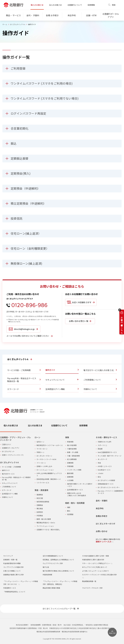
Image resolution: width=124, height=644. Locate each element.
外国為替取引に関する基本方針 (93, 560)
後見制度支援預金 (43, 502)
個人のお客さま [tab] (11, 425)
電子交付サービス (8, 474)
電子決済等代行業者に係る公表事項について (58, 571)
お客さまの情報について (12, 571)
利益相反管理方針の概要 (12, 563)
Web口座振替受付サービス (107, 452)
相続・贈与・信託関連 (75, 503)
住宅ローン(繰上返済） (26, 233)
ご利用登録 (18, 68)
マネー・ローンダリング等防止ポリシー (97, 563)
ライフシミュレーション (45, 526)
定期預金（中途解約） (25, 188)
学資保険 (70, 466)
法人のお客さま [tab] (35, 425)
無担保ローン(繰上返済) (26, 263)
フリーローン (41, 463)
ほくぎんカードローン (44, 456)
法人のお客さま (55, 5)
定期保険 (70, 463)
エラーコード (7, 490)
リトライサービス (43, 483)
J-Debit (100, 473)
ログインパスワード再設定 (28, 113)
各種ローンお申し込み (44, 466)
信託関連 (70, 514)
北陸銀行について (75, 5)
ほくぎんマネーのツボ (105, 524)
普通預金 (40, 495)
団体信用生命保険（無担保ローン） (49, 479)
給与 (99, 477)
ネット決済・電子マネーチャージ (110, 456)
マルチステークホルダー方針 (92, 588)
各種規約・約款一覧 (10, 560)
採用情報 (91, 5)
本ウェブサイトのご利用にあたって (95, 567)
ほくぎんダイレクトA (18, 24)
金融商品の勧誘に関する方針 (14, 575)
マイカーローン (42, 449)
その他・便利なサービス (106, 437)
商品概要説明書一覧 (89, 581)
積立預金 (40, 509)
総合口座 (40, 498)
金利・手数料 (102, 501)
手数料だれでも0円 (104, 442)
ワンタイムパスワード (42, 83)
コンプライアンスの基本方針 (13, 567)
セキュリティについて (10, 483)
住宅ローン (40, 442)
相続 (69, 507)
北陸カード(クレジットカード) (13, 455)
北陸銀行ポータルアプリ (11, 448)
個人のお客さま (37, 5)
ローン (37, 437)
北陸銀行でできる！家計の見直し (48, 530)
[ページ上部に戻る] (112, 632)
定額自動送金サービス (106, 484)
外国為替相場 (47, 575)
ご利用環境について (9, 487)
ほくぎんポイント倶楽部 (106, 480)
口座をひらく (7, 444)
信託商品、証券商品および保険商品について (58, 560)
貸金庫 (100, 449)
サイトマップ (8, 556)
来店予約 (100, 508)
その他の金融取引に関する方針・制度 (95, 556)
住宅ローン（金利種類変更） (30, 248)
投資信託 (17, 218)
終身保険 (70, 442)
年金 (99, 463)
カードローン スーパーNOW (46, 459)
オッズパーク (102, 459)
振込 (14, 143)
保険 (67, 437)
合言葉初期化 (20, 128)
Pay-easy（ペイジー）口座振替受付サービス (110, 492)
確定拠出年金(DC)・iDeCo (46, 523)
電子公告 (46, 567)
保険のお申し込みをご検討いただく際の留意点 (77, 494)
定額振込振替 (20, 158)
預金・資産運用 (41, 490)
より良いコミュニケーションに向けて (95, 571)
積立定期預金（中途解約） (28, 203)
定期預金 (40, 505)
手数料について (7, 497)
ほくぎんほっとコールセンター (109, 487)
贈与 (69, 511)
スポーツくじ (102, 445)
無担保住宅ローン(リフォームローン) (50, 445)
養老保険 (70, 473)
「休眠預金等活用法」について (14, 592)
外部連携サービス (10, 588)
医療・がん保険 (73, 452)
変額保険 (70, 477)
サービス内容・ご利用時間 (11, 467)
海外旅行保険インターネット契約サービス (80, 485)
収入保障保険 (72, 459)
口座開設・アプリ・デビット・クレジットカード (15, 439)
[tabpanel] (62, 488)
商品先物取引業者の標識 (51, 588)
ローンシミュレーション (45, 470)
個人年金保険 (72, 445)
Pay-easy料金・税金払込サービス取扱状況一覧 (16, 478)
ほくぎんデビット (8, 451)
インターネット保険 (74, 470)
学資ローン (40, 452)
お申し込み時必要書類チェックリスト (49, 474)
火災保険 (70, 480)
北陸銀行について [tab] (59, 425)
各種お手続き (102, 516)
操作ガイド (6, 470)
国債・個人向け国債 (44, 519)
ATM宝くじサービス (105, 466)
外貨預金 (40, 516)
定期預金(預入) (21, 173)
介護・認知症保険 (73, 456)
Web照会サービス (104, 470)
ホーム (5, 24)
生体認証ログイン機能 (10, 494)
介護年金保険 (72, 449)
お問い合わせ (102, 531)
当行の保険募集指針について (53, 556)
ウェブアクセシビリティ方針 (53, 563)
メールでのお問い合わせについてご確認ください (29, 336)
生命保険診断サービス (75, 490)
